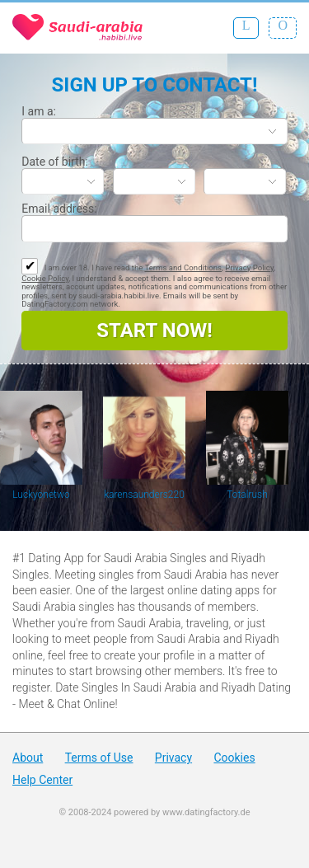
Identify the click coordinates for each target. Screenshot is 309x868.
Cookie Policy (45, 278)
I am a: (39, 111)
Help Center (42, 780)
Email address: (59, 209)
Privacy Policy (249, 267)
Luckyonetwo (41, 495)
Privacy (173, 758)
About (28, 758)
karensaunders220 (144, 495)
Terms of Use (99, 758)
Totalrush (247, 495)
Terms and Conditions (183, 267)
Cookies (234, 758)
